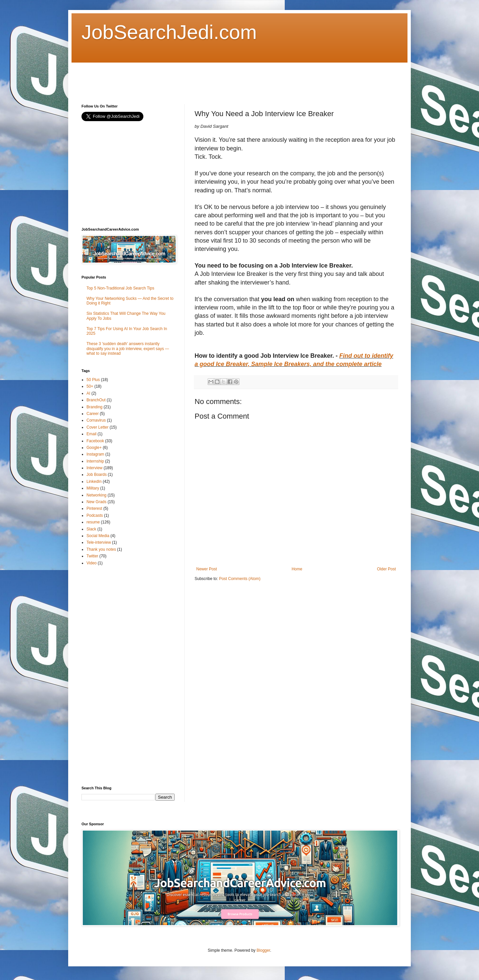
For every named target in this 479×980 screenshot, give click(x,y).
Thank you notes (101, 549)
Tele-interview (99, 542)
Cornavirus (96, 420)
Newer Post (207, 569)
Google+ (94, 448)
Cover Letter (97, 427)
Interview (94, 468)
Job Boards (97, 475)
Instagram (95, 454)
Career (93, 414)
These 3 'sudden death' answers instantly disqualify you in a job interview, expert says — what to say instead (128, 349)
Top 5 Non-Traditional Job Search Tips (120, 288)
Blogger (263, 950)
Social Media (98, 536)
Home (297, 569)
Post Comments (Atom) (240, 579)
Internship (95, 461)
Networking (96, 495)
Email (91, 434)
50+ (90, 386)
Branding (94, 407)
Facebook (95, 441)
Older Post (386, 569)
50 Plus (93, 380)
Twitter (92, 556)
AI (88, 393)
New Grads (96, 502)
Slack (91, 529)
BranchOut (96, 400)
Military (93, 488)
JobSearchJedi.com (169, 32)
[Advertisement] (203, 78)
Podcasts (95, 515)
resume (93, 522)
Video (91, 563)
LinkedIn (94, 482)
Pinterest (94, 508)
